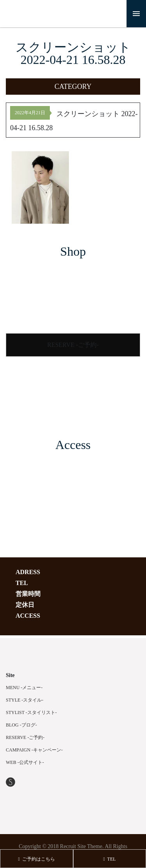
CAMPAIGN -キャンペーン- (34, 750)
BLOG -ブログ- (21, 725)
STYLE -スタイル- (25, 700)
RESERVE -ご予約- (73, 345)
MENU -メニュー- (24, 688)
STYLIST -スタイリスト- (31, 712)
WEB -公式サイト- (25, 762)
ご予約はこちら (37, 859)
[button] (73, 87)
